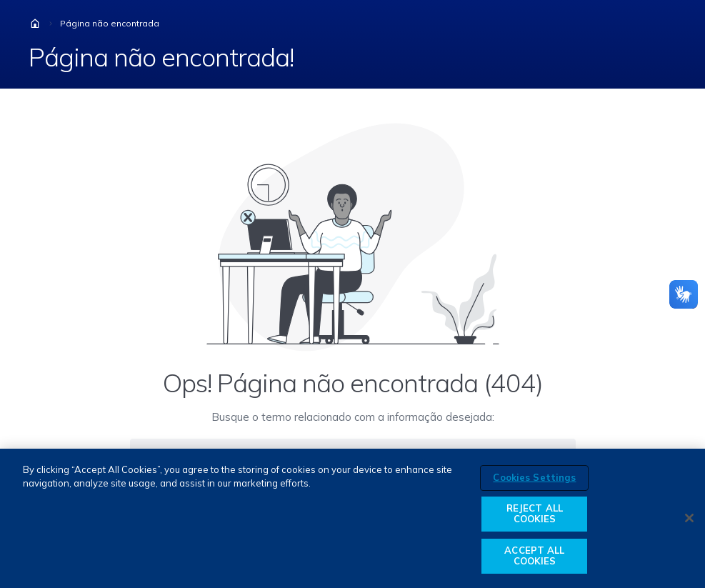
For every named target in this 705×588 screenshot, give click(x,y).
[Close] (689, 518)
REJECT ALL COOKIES (535, 514)
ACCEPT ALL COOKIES (534, 556)
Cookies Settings (534, 477)
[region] (352, 518)
